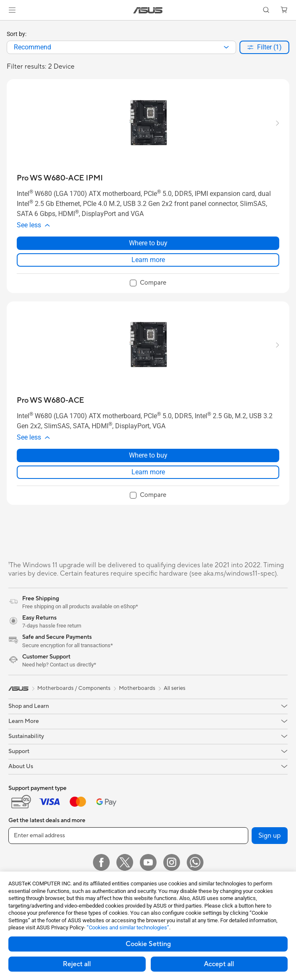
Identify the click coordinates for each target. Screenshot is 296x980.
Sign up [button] (270, 836)
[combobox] (121, 47)
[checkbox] (148, 283)
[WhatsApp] (195, 862)
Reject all (77, 964)
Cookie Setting (148, 944)
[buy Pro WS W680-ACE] (50, 400)
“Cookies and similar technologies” (128, 927)
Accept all (219, 964)
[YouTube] (148, 862)
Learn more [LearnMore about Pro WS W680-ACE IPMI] (148, 260)
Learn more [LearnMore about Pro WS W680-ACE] (148, 472)
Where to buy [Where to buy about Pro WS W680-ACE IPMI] (148, 243)
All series (175, 688)
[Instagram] (172, 862)
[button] (12, 10)
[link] (148, 10)
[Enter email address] (128, 836)
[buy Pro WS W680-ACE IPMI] (60, 178)
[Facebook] (101, 862)
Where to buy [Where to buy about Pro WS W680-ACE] (148, 455)
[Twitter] (125, 862)
